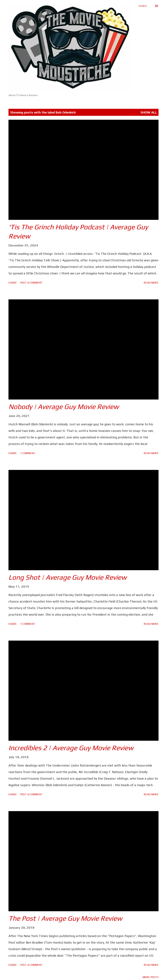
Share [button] (13, 283)
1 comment (28, 453)
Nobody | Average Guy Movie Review (64, 407)
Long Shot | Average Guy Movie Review (68, 577)
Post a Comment (31, 283)
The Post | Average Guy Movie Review (65, 918)
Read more (151, 283)
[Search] (143, 6)
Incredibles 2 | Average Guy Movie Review (71, 748)
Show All (149, 112)
